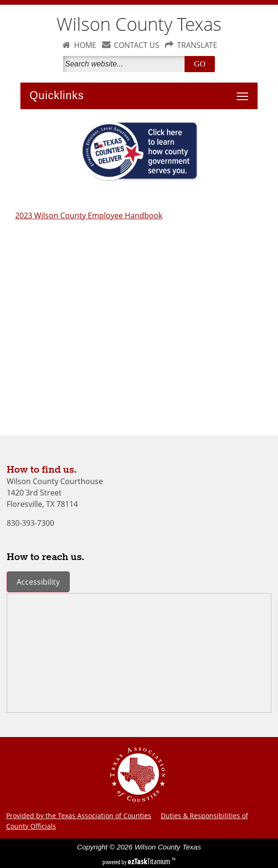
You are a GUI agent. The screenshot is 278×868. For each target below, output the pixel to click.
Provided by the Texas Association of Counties (79, 816)
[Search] (126, 64)
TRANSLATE (197, 45)
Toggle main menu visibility (245, 91)
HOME (85, 45)
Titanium (150, 861)
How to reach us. (46, 557)
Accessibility (38, 582)
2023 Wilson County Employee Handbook (89, 215)
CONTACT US (137, 45)
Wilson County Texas (139, 24)
